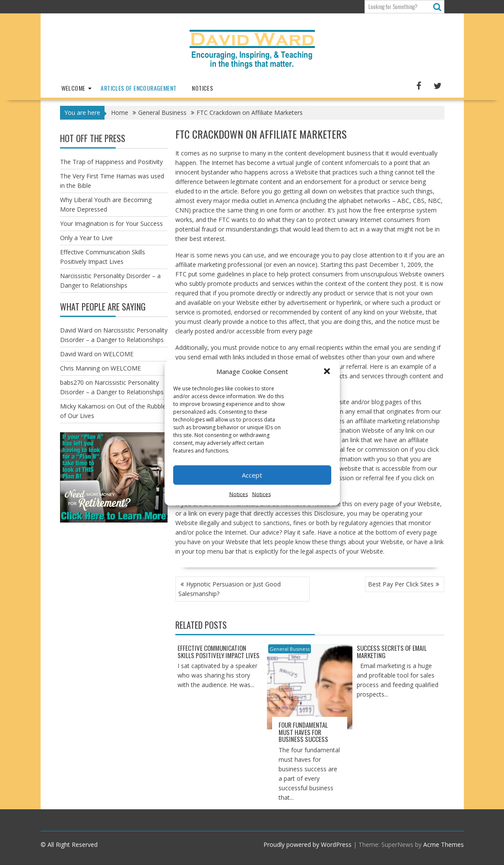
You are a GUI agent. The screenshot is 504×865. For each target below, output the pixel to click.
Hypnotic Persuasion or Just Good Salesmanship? (230, 589)
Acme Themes (444, 844)
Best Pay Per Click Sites (401, 584)
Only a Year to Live (86, 238)
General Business (290, 649)
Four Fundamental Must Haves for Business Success (303, 732)
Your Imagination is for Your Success (111, 223)
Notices (239, 494)
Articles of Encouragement (138, 88)
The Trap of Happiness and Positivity (111, 162)
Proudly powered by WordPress (307, 844)
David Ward (76, 330)
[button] (327, 371)
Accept (252, 475)
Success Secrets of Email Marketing (392, 651)
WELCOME (73, 88)
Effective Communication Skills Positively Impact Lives (219, 651)
